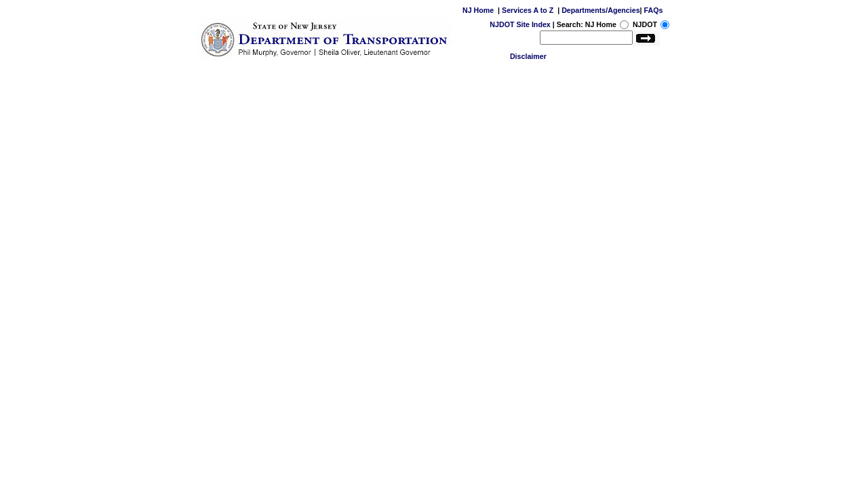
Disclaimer (528, 56)
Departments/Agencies (600, 10)
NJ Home (478, 10)
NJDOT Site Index (520, 24)
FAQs (654, 10)
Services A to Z (528, 10)
